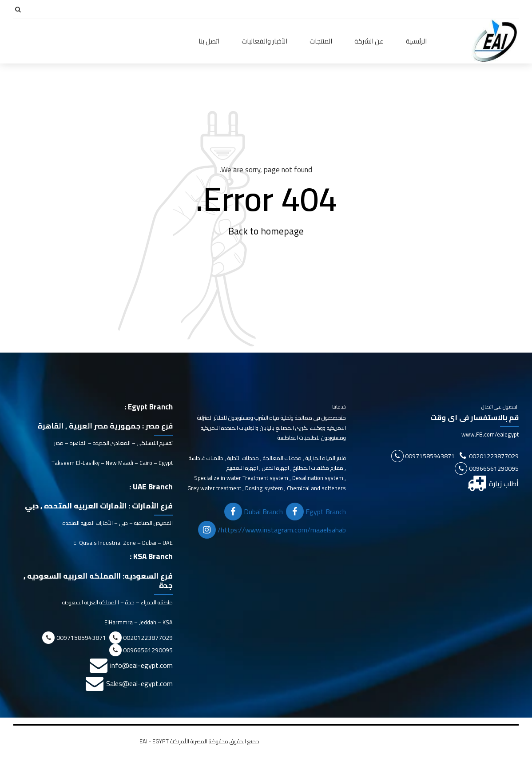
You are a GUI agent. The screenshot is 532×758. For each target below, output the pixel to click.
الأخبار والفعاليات (264, 41)
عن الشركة (369, 41)
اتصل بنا (209, 41)
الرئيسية (416, 41)
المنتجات (321, 41)
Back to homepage (266, 231)
